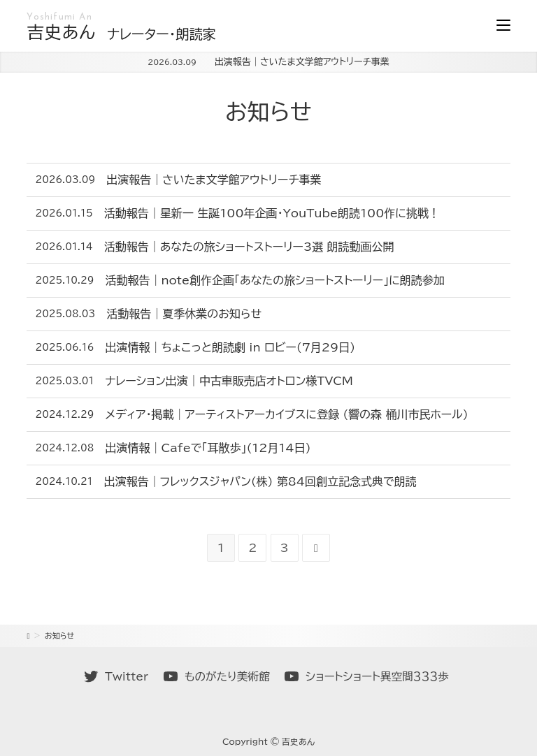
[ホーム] (28, 635)
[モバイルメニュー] (503, 26)
